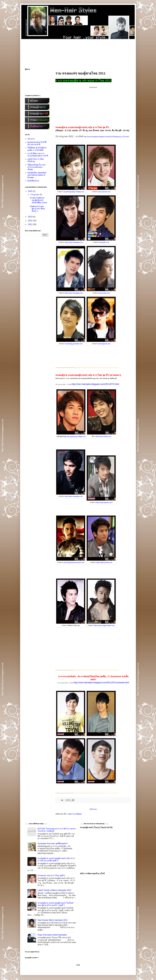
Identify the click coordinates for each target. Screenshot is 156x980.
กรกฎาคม (35, 195)
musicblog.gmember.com (74, 344)
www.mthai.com (104, 293)
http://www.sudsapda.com (74, 242)
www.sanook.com (104, 192)
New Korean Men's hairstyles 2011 (53, 920)
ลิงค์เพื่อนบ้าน (33, 181)
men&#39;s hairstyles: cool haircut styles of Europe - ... (37, 175)
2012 (30, 221)
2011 (30, 224)
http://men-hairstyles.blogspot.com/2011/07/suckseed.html (101, 683)
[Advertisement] (78, 50)
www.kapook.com (104, 344)
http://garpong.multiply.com (76, 436)
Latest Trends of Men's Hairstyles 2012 (54, 890)
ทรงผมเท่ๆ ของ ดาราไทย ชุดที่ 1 (51, 875)
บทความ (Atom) (75, 814)
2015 (30, 191)
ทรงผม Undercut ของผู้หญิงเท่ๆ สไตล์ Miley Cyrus (38, 200)
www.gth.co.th (104, 242)
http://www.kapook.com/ (104, 502)
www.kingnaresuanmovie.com (74, 562)
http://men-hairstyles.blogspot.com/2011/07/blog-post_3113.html (106, 137)
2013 (30, 217)
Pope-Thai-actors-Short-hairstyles (52, 935)
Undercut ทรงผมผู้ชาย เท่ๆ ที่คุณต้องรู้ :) (37, 209)
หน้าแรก (93, 809)
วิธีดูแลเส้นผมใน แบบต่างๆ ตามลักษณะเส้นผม (36, 167)
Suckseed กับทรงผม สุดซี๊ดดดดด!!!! (53, 844)
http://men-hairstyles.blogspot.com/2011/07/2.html (95, 384)
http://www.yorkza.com (104, 562)
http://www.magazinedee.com (104, 625)
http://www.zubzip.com (103, 436)
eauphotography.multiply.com (74, 192)
